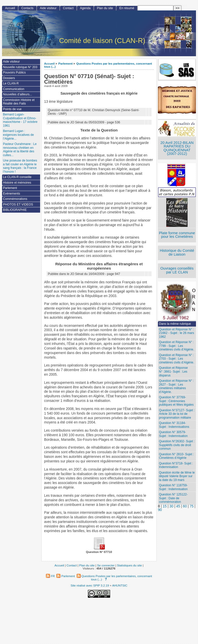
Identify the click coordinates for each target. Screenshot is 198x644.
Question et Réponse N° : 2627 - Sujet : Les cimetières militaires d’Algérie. (176, 386)
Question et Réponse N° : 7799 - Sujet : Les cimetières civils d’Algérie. (176, 346)
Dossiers (9, 78)
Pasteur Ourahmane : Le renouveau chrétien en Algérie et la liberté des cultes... (20, 150)
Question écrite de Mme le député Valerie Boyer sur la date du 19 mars (177, 476)
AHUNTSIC (120, 585)
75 (192, 506)
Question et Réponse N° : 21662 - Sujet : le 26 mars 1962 (176, 333)
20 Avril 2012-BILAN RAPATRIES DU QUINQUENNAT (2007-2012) (177, 148)
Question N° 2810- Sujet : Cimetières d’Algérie (176, 456)
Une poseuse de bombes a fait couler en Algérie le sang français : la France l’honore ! (20, 166)
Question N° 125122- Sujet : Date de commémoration (173, 498)
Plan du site (105, 8)
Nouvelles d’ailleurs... (18, 94)
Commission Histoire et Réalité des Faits (19, 102)
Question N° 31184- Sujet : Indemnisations (174, 425)
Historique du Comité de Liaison (177, 252)
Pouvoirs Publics (14, 72)
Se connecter (106, 565)
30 (171, 506)
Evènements (12, 194)
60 (185, 506)
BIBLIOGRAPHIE (15, 210)
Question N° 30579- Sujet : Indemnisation (173, 434)
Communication (14, 89)
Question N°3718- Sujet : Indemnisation (176, 465)
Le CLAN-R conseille (17, 177)
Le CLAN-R (11, 83)
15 (165, 506)
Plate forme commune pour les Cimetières (177, 235)
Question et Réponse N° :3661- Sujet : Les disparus (173, 371)
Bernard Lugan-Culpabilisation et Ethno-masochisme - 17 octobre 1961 (20, 120)
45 (178, 506)
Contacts (27, 8)
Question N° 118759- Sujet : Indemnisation (173, 487)
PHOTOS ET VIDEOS (18, 204)
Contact (68, 8)
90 (160, 510)
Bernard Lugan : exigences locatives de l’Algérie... (19, 135)
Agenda (85, 8)
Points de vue (12, 109)
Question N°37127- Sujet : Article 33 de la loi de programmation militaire (177, 414)
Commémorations (15, 199)
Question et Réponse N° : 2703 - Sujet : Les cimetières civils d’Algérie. (176, 359)
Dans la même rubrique (175, 324)
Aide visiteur (48, 8)
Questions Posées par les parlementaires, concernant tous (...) (98, 65)
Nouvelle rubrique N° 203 (20, 67)
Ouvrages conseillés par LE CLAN (177, 270)
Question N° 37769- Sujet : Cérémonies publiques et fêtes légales (176, 401)
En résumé (127, 8)
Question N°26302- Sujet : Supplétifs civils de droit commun (177, 445)
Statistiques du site (129, 565)
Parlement (66, 63)
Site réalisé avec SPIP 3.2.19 (90, 585)
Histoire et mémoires (17, 183)
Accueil (49, 63)
